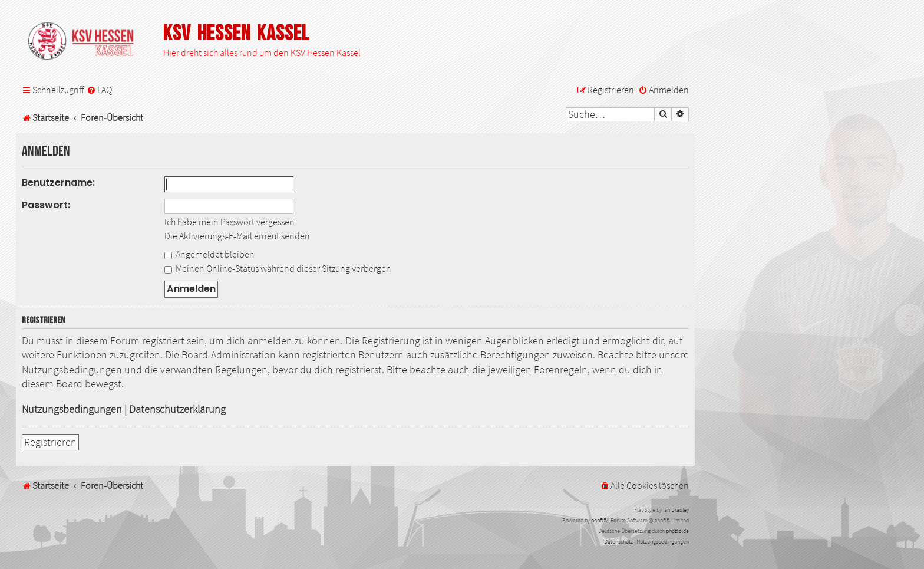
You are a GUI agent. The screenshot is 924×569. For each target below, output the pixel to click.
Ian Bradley (676, 510)
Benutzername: (58, 182)
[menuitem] (99, 90)
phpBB (599, 520)
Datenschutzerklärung (177, 409)
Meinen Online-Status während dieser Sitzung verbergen (278, 268)
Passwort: (46, 205)
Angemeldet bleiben (209, 254)
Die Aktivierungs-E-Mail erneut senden (237, 236)
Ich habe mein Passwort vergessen (230, 222)
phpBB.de (677, 531)
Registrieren (50, 442)
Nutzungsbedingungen (72, 409)
